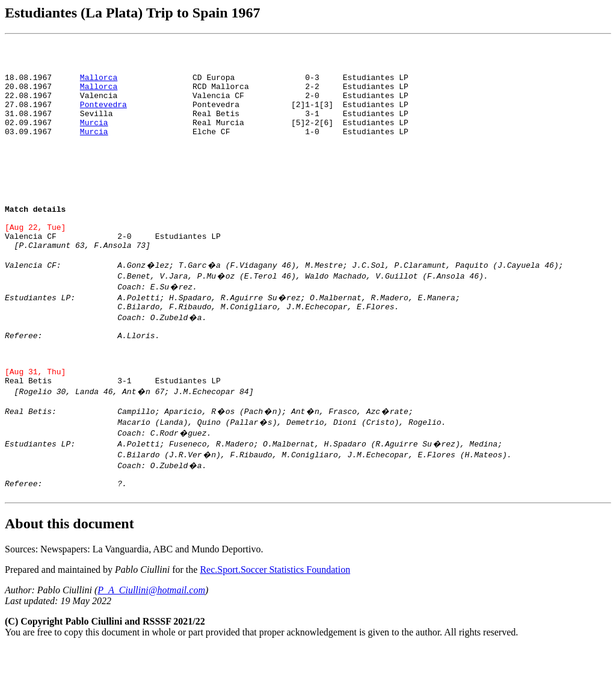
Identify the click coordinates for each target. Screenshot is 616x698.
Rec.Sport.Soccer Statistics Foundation (275, 620)
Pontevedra (103, 113)
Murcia (94, 135)
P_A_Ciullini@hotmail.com (151, 641)
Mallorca (99, 81)
